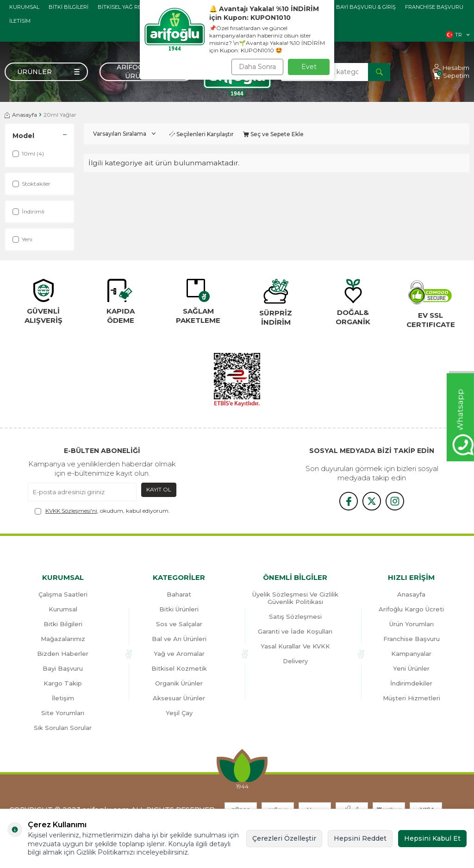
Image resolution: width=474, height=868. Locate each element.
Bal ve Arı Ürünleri (179, 639)
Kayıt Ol (159, 489)
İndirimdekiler (411, 683)
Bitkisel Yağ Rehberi (128, 7)
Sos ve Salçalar (179, 624)
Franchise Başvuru (434, 7)
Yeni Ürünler (411, 668)
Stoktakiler (31, 184)
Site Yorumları (63, 713)
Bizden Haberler (63, 654)
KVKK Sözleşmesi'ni (71, 511)
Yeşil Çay (179, 713)
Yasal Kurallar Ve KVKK (295, 646)
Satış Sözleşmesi (295, 616)
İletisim (20, 21)
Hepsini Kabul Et (432, 838)
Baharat (179, 594)
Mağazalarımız (63, 639)
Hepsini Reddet (360, 838)
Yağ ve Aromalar (179, 654)
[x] (372, 501)
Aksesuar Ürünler (179, 698)
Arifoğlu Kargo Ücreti (411, 609)
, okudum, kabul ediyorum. (102, 511)
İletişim (63, 698)
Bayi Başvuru (63, 668)
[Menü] (46, 72)
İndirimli (28, 211)
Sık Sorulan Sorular (63, 728)
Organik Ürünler (179, 683)
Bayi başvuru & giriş (366, 7)
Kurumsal (24, 7)
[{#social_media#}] (349, 501)
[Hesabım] (451, 68)
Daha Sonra (257, 67)
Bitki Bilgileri (69, 7)
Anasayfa (21, 115)
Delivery (295, 661)
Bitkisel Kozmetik (179, 668)
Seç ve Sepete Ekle (273, 134)
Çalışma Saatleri (63, 594)
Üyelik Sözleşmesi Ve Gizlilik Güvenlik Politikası (295, 598)
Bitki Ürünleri (179, 609)
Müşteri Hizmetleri (412, 698)
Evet (309, 67)
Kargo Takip (63, 683)
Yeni (22, 239)
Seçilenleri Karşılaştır (202, 134)
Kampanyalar (411, 654)
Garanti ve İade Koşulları (295, 631)
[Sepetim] (451, 76)
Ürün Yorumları (412, 624)
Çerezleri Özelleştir (284, 838)
